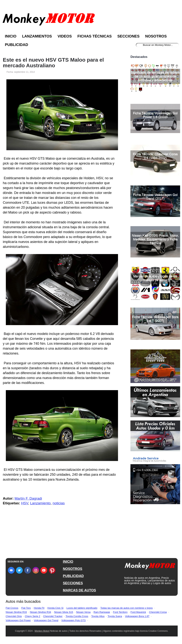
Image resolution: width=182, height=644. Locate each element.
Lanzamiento (40, 503)
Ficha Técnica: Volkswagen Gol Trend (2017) (155, 197)
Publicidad (16, 45)
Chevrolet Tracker (53, 616)
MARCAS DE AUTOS (79, 590)
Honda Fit (39, 608)
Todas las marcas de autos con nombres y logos (126, 608)
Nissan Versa (83, 612)
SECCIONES (73, 583)
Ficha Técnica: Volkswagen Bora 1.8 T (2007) (155, 319)
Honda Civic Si (55, 608)
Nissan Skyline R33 (16, 612)
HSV (25, 503)
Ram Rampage (102, 612)
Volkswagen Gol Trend (46, 620)
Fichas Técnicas (94, 36)
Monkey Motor (42, 631)
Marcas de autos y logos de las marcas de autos (155, 278)
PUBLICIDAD (73, 576)
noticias (59, 503)
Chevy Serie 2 (33, 616)
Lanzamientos (37, 36)
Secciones (128, 36)
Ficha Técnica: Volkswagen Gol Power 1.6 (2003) (155, 115)
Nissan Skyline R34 (41, 612)
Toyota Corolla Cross (77, 616)
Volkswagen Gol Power (18, 620)
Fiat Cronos (12, 608)
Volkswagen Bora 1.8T (137, 616)
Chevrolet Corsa (158, 612)
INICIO (68, 562)
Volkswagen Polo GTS (73, 620)
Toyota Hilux (98, 616)
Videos (65, 36)
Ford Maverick (138, 612)
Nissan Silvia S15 (64, 612)
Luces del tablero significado (82, 608)
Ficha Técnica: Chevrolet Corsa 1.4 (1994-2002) (155, 156)
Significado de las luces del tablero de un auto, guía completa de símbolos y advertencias (155, 76)
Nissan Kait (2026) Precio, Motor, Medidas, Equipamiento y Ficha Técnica (155, 239)
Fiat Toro (26, 608)
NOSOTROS (73, 569)
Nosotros (156, 36)
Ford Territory (120, 612)
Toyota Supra (115, 616)
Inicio (11, 36)
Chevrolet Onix (14, 616)
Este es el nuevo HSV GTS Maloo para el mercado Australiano (53, 63)
